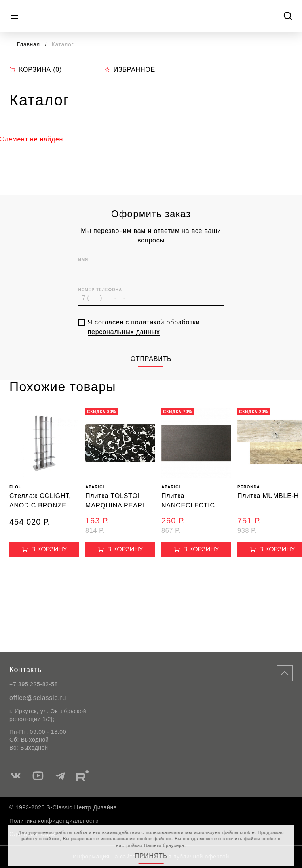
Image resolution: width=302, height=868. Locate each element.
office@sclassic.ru (38, 698)
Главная (28, 44)
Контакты (26, 670)
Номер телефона (100, 304)
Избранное (130, 70)
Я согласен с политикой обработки (144, 341)
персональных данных (124, 345)
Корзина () (36, 70)
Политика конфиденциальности (54, 821)
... (12, 44)
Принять (151, 856)
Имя (84, 274)
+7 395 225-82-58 (34, 684)
